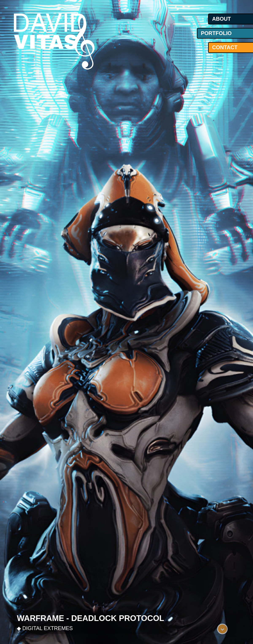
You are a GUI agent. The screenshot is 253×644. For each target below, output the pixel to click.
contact (225, 47)
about (221, 19)
